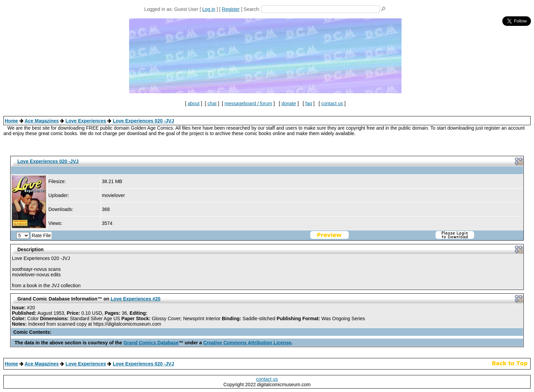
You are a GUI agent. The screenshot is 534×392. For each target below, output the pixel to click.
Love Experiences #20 (136, 299)
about (194, 103)
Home (11, 121)
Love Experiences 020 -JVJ (143, 121)
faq (309, 103)
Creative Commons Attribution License (247, 343)
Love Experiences (86, 121)
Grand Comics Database (151, 343)
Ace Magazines (42, 121)
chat (212, 103)
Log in (209, 9)
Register (231, 9)
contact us (332, 103)
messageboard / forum (248, 103)
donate (289, 103)
